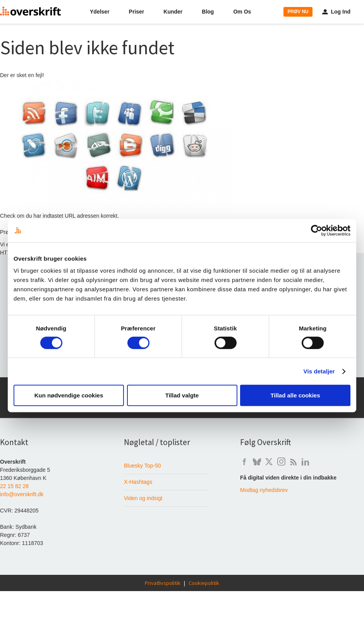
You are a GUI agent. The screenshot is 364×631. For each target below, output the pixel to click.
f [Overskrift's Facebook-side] (244, 462)
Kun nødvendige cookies (69, 395)
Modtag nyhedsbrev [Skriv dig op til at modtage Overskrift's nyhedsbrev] (264, 490)
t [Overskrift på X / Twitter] (269, 462)
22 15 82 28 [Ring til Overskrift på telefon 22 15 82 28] (14, 486)
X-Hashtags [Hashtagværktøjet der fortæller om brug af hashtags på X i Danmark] (138, 482)
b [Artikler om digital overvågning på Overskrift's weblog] (293, 462)
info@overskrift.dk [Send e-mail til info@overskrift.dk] (22, 494)
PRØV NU (298, 12)
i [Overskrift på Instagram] (281, 462)
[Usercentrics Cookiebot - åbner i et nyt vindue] (317, 230)
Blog (208, 12)
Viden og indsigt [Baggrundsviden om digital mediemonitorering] (143, 498)
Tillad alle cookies (295, 395)
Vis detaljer (319, 371)
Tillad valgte (182, 395)
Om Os (242, 12)
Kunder (173, 12)
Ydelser (100, 12)
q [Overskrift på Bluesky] (257, 462)
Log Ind (336, 12)
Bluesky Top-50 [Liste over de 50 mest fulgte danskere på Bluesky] (142, 466)
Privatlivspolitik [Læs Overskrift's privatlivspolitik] (163, 583)
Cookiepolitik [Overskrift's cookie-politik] (204, 583)
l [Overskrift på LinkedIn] (305, 462)
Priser (137, 12)
